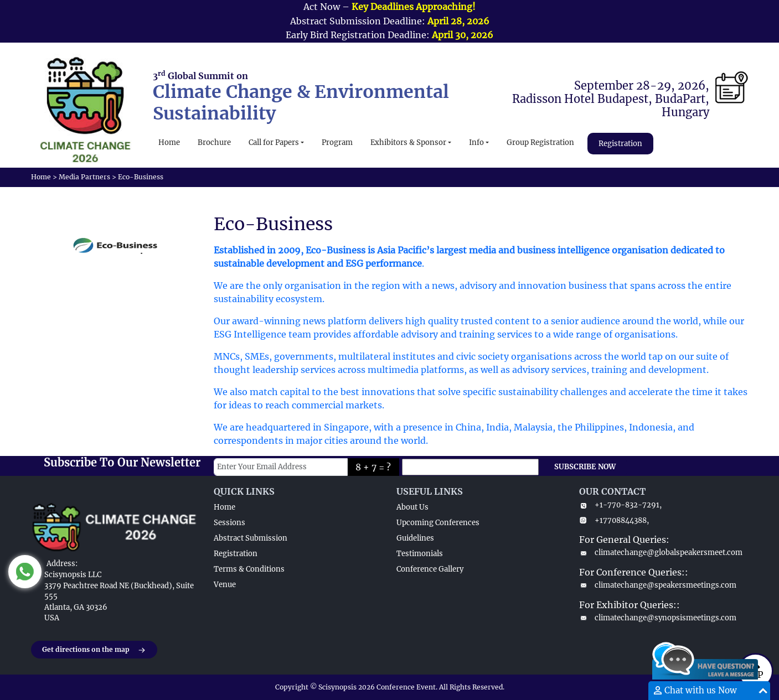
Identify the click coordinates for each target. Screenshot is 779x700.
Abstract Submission (251, 538)
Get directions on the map (94, 650)
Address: (62, 564)
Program (337, 142)
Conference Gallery (430, 569)
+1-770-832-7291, (620, 505)
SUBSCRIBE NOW (585, 467)
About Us (412, 507)
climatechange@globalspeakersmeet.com (661, 553)
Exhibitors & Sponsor (408, 142)
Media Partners (84, 177)
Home (169, 142)
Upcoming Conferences (438, 523)
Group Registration (540, 142)
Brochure (214, 142)
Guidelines (415, 538)
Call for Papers (274, 142)
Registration (620, 144)
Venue (225, 585)
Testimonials (420, 554)
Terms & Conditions (249, 569)
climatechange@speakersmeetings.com (658, 585)
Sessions (229, 523)
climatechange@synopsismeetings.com (658, 618)
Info (476, 142)
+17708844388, (614, 520)
